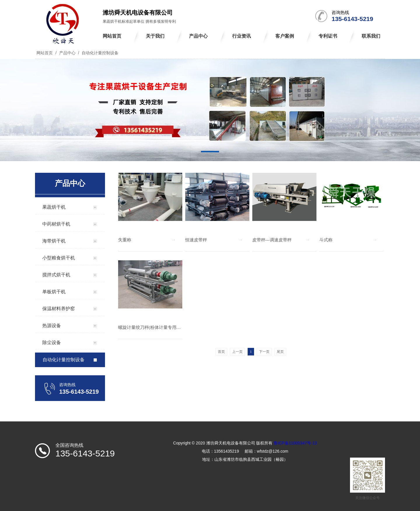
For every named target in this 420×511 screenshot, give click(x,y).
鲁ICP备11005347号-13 (295, 443)
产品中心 (67, 53)
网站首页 (45, 53)
